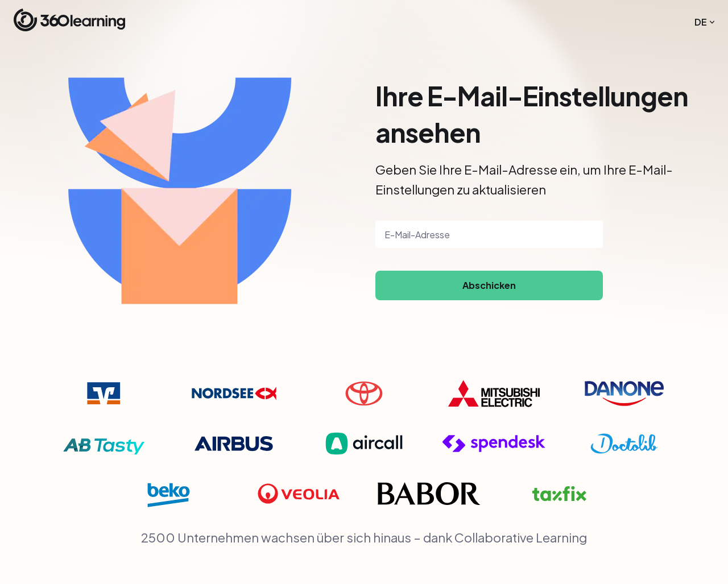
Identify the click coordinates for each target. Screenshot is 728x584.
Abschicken (489, 285)
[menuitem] (704, 22)
